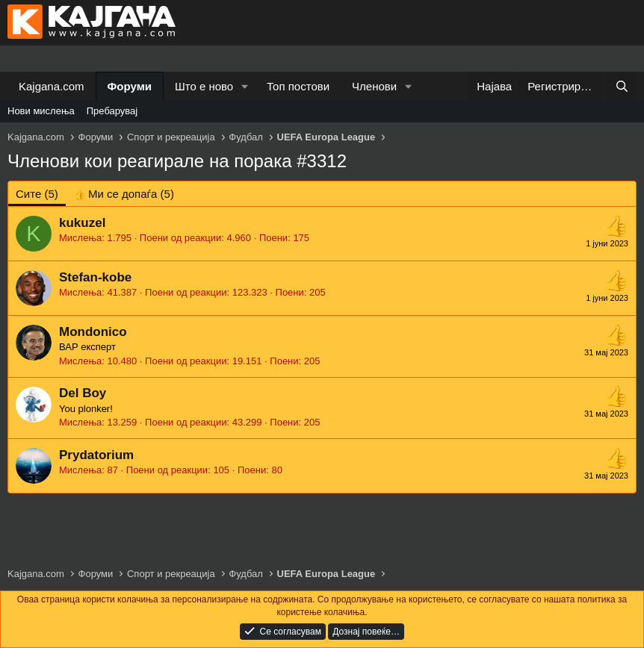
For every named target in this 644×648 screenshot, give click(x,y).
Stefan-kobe (95, 277)
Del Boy (83, 393)
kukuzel (82, 223)
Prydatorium (96, 455)
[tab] (124, 194)
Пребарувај (112, 111)
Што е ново (204, 86)
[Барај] (622, 86)
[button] (245, 86)
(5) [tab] (37, 194)
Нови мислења (41, 111)
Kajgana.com (52, 86)
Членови (374, 86)
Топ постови (298, 86)
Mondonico (93, 332)
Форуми (130, 86)
